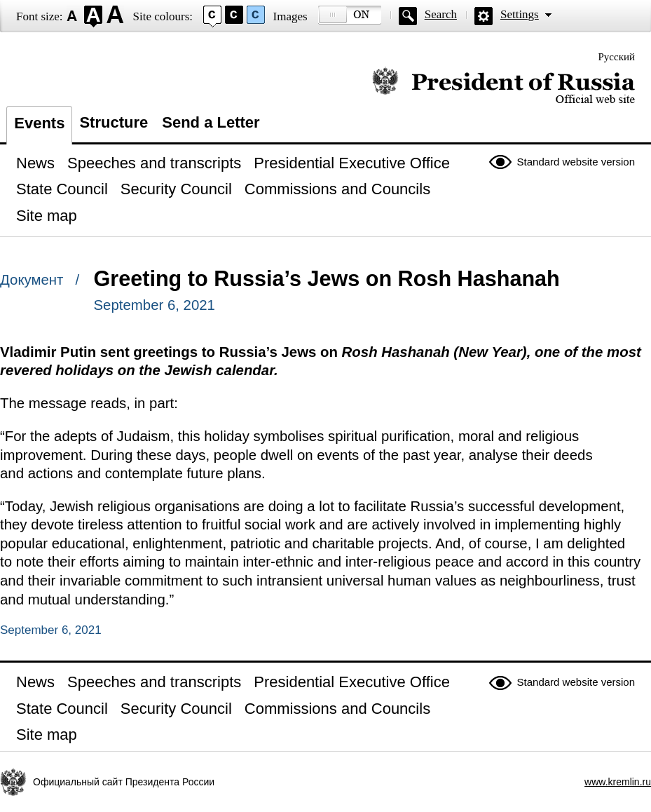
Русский (617, 57)
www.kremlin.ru (618, 782)
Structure (114, 122)
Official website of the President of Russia (503, 86)
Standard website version (576, 162)
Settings (520, 14)
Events (39, 123)
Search (441, 14)
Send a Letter (211, 122)
